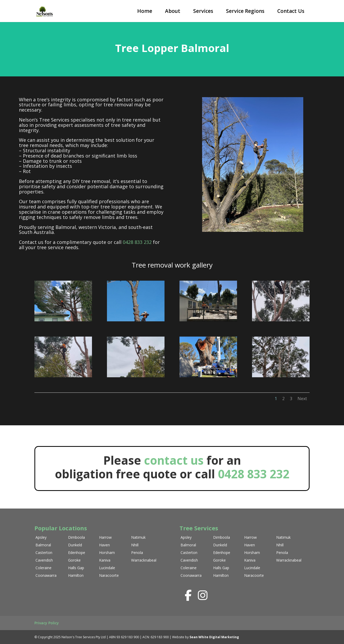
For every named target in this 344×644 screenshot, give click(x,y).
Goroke (74, 560)
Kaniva (105, 560)
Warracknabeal (144, 560)
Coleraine (43, 568)
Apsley (41, 537)
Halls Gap (76, 568)
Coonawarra (46, 575)
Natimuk (138, 537)
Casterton (44, 553)
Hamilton (76, 575)
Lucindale (107, 568)
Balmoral (43, 545)
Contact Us (291, 11)
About (173, 11)
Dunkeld (75, 545)
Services (203, 11)
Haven (104, 545)
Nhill (135, 545)
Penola (137, 553)
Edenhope (77, 553)
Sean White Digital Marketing (214, 637)
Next (302, 399)
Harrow (105, 537)
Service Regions (245, 11)
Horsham (107, 553)
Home (145, 11)
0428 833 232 (137, 242)
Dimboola (76, 537)
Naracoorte (109, 575)
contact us (175, 460)
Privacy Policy (47, 623)
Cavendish (44, 560)
